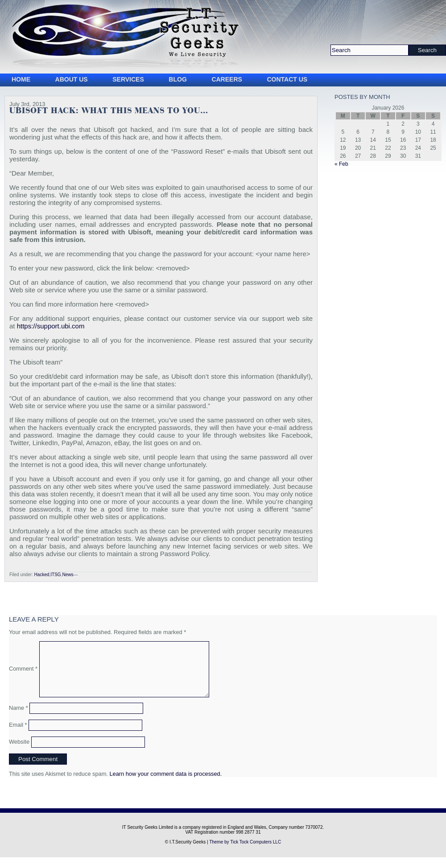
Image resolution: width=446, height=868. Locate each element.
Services (128, 79)
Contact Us (287, 79)
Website (19, 752)
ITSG (56, 575)
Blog (178, 79)
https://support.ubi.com (51, 326)
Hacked (42, 575)
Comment (23, 674)
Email (18, 735)
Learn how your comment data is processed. (165, 784)
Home (21, 79)
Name (19, 719)
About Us (72, 79)
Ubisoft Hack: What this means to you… (109, 111)
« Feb (341, 164)
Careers (227, 79)
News (68, 575)
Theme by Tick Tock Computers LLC (245, 853)
